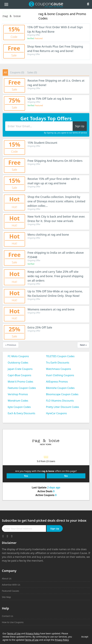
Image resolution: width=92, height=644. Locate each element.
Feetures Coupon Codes (22, 388)
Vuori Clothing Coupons (60, 375)
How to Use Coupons (13, 622)
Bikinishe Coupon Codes (60, 388)
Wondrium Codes (18, 401)
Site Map (6, 597)
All (5, 72)
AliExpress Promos (57, 382)
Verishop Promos (18, 394)
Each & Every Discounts (22, 413)
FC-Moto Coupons (18, 356)
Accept (85, 637)
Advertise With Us (11, 585)
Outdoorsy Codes (18, 363)
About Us (7, 578)
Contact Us (7, 616)
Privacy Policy (33, 633)
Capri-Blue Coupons (19, 375)
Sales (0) (32, 72)
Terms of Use (14, 633)
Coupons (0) (17, 72)
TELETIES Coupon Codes (60, 356)
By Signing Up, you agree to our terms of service (65, 133)
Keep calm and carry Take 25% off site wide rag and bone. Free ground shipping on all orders (55, 276)
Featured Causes (10, 591)
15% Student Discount (42, 143)
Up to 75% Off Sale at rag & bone (50, 99)
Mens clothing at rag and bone (48, 235)
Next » (83, 345)
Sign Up (55, 528)
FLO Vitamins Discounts (60, 401)
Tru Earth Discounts (58, 363)
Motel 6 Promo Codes (20, 382)
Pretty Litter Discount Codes (63, 407)
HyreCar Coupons (56, 413)
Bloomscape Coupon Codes (62, 394)
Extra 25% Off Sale (40, 327)
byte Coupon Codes (19, 407)
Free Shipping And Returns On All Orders (55, 161)
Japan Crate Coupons (20, 369)
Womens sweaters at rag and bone (51, 309)
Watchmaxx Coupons (59, 369)
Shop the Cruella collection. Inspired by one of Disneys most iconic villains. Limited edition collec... (56, 201)
